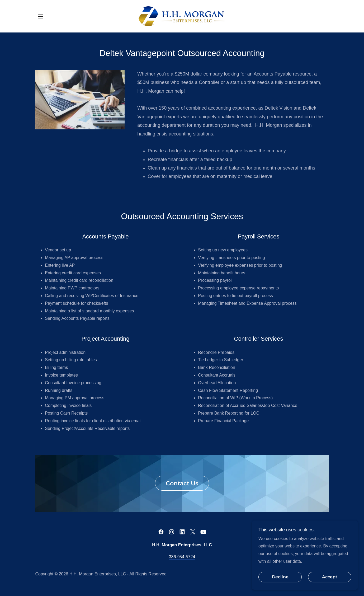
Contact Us (182, 483)
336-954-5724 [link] (182, 557)
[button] (41, 16)
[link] (182, 16)
